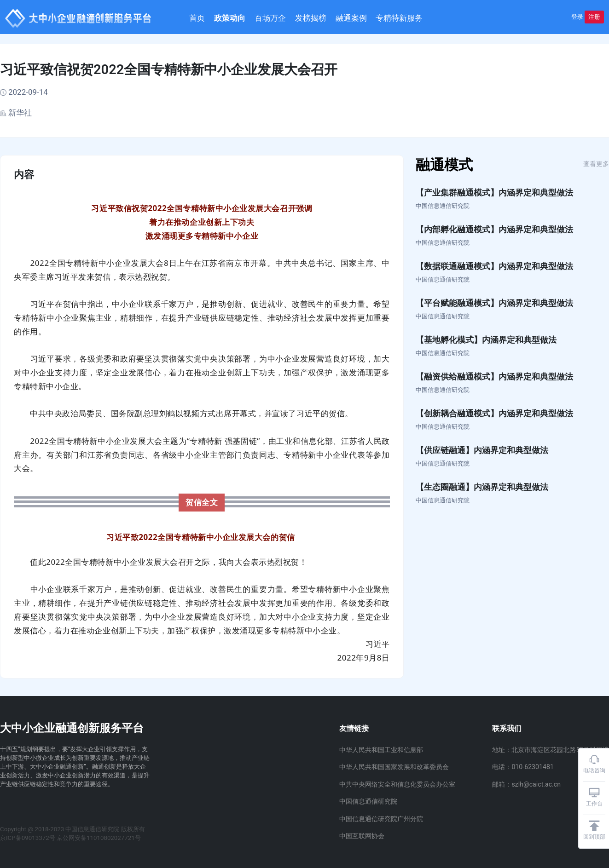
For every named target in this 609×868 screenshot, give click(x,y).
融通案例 (363, 18)
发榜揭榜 (323, 18)
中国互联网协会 (362, 836)
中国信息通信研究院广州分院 (381, 819)
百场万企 (283, 18)
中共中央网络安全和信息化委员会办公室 (397, 784)
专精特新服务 (412, 18)
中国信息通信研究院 (368, 801)
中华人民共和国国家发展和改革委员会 (394, 767)
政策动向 (242, 18)
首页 (209, 18)
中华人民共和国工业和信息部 (381, 750)
